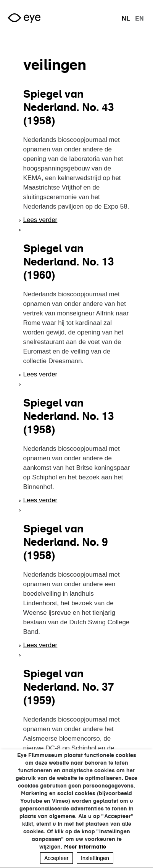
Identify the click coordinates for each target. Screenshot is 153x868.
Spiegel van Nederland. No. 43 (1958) (69, 107)
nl (126, 18)
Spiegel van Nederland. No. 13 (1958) (69, 416)
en (139, 18)
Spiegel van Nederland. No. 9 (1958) (66, 542)
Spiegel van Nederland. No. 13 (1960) (69, 262)
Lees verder (40, 220)
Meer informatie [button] (85, 847)
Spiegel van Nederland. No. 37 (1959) (69, 687)
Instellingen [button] (95, 858)
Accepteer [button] (56, 858)
